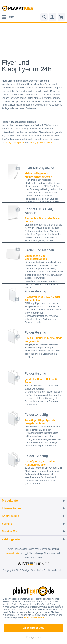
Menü (9, 16)
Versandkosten (13, 553)
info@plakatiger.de (15, 142)
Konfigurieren (33, 637)
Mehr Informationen (34, 618)
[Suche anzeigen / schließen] (44, 17)
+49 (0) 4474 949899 (41, 142)
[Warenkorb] (61, 17)
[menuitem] (9, 17)
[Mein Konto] (53, 17)
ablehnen (53, 615)
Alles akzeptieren (33, 628)
